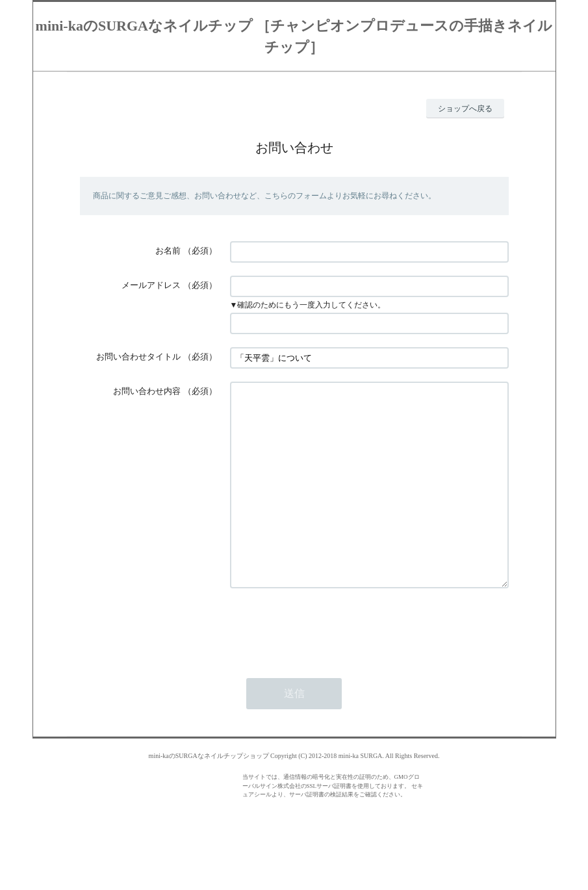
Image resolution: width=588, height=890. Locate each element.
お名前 (168, 251)
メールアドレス (151, 285)
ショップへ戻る (465, 109)
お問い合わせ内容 (147, 391)
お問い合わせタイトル (138, 357)
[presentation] (329, 666)
